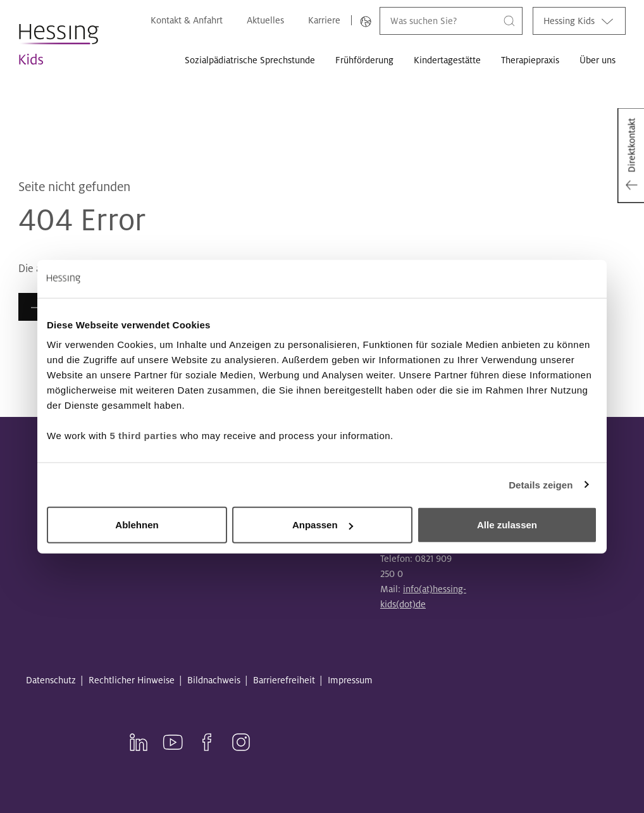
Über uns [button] (598, 60)
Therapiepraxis (530, 60)
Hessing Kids (579, 21)
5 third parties (144, 436)
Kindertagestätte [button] (447, 60)
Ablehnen (137, 525)
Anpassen (323, 525)
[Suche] (509, 21)
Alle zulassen (507, 525)
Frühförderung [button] (364, 60)
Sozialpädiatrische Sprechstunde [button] (250, 60)
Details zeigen (541, 484)
